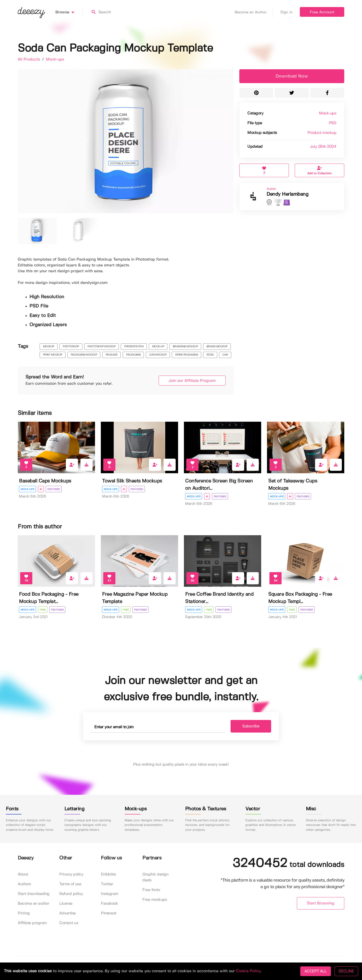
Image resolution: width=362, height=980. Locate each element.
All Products (30, 59)
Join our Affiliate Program (192, 381)
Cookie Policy (248, 971)
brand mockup (217, 347)
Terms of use (70, 884)
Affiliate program (32, 923)
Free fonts (151, 890)
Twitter (107, 884)
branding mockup (185, 347)
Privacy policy (71, 874)
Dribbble (108, 874)
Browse (69, 12)
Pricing (24, 913)
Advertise (68, 913)
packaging (133, 355)
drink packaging (187, 355)
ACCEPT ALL (315, 971)
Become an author (33, 904)
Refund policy (71, 894)
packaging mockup (84, 355)
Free (43, 610)
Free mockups (155, 900)
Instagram (110, 894)
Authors (24, 884)
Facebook (109, 904)
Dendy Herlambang (287, 194)
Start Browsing (321, 903)
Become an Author (254, 12)
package (112, 355)
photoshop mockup (101, 347)
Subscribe (251, 726)
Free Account (322, 12)
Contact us (69, 923)
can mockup (158, 355)
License (66, 904)
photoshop (71, 347)
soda (210, 355)
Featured (54, 489)
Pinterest (109, 913)
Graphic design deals (155, 877)
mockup (49, 347)
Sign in (286, 12)
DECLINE (346, 971)
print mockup (53, 355)
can (225, 355)
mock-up (158, 347)
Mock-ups (55, 59)
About (23, 874)
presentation (134, 347)
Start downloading (34, 894)
